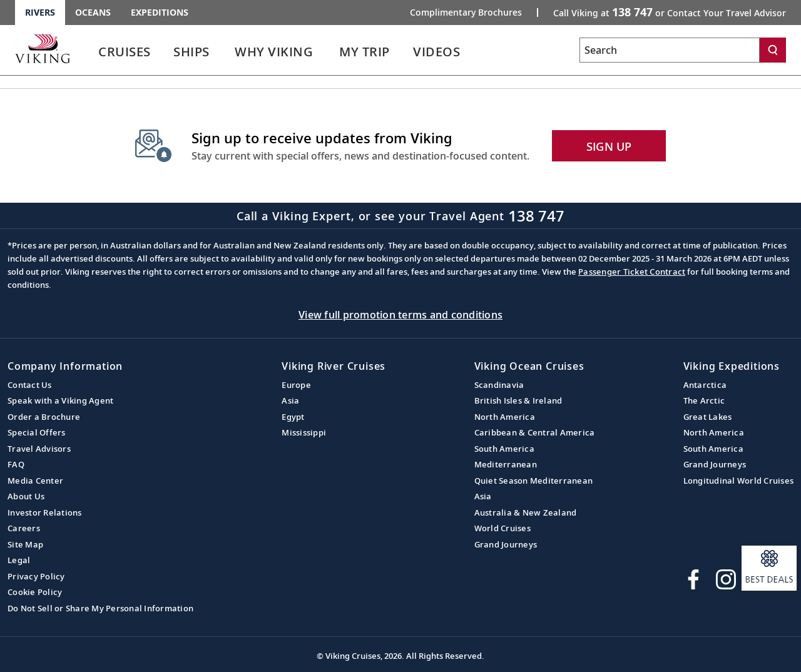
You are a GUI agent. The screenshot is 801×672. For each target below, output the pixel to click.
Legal (19, 560)
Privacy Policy (36, 576)
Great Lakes (708, 417)
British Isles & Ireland (518, 400)
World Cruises (503, 528)
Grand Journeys (506, 544)
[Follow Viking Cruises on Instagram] (726, 579)
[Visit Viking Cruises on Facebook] (693, 579)
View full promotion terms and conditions (400, 315)
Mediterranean (506, 464)
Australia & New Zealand (526, 512)
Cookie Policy (35, 592)
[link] (125, 55)
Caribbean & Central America (535, 432)
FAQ (16, 464)
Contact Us (30, 385)
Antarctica (705, 385)
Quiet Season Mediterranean (534, 481)
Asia (290, 400)
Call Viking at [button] (670, 12)
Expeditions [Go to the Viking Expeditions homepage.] (160, 12)
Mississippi (304, 432)
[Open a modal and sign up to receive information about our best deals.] (769, 568)
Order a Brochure (44, 417)
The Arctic (704, 400)
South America (504, 449)
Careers (24, 528)
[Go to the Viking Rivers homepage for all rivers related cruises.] (43, 48)
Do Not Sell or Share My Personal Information (100, 608)
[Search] (773, 50)
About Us (26, 496)
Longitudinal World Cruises (739, 481)
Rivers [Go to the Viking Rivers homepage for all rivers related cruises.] (40, 12)
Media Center (35, 481)
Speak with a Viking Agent (60, 400)
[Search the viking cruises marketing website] (670, 50)
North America (505, 417)
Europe (296, 385)
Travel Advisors (39, 449)
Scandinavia (499, 385)
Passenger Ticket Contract (632, 272)
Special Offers (37, 432)
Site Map (25, 544)
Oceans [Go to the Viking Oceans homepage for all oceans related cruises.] (93, 12)
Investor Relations (45, 512)
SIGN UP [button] (609, 146)
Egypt (293, 417)
